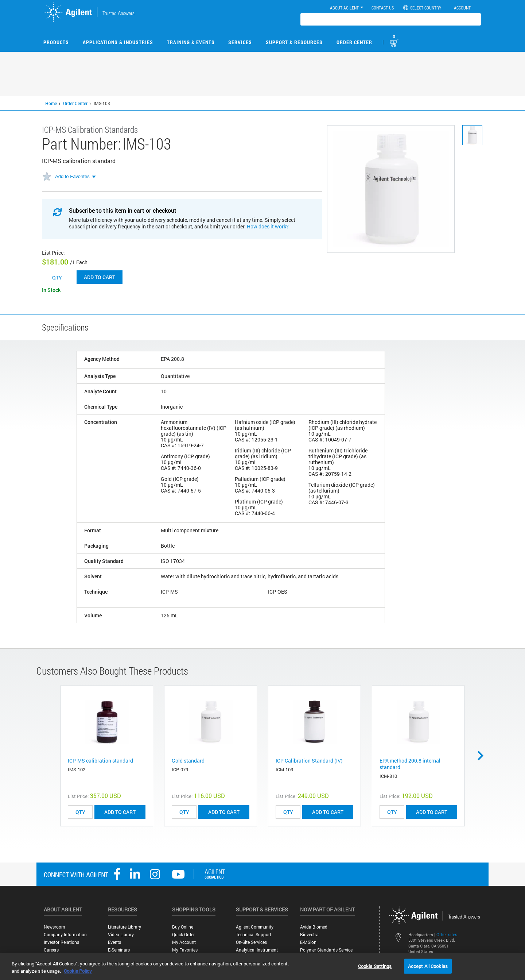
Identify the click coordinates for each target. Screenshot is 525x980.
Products (56, 42)
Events (114, 942)
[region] (262, 967)
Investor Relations (61, 942)
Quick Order (183, 935)
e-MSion (308, 942)
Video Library (121, 935)
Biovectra (309, 935)
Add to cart (100, 277)
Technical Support (254, 935)
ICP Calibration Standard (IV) (309, 761)
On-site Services (251, 942)
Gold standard (188, 761)
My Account (184, 942)
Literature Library (125, 927)
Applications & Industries (118, 42)
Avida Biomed (314, 927)
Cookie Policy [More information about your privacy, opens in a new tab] (78, 971)
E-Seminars (119, 950)
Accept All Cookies (428, 966)
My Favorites (185, 950)
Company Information (65, 935)
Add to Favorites (72, 176)
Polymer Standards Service (326, 950)
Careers (51, 950)
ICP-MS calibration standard (100, 761)
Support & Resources (294, 42)
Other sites (447, 934)
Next (483, 756)
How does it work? (268, 226)
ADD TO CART (120, 812)
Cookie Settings (375, 966)
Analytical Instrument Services (257, 953)
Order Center (354, 42)
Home (51, 103)
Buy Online (183, 927)
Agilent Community (255, 927)
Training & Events (191, 42)
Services (240, 42)
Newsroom (54, 927)
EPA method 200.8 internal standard (410, 764)
